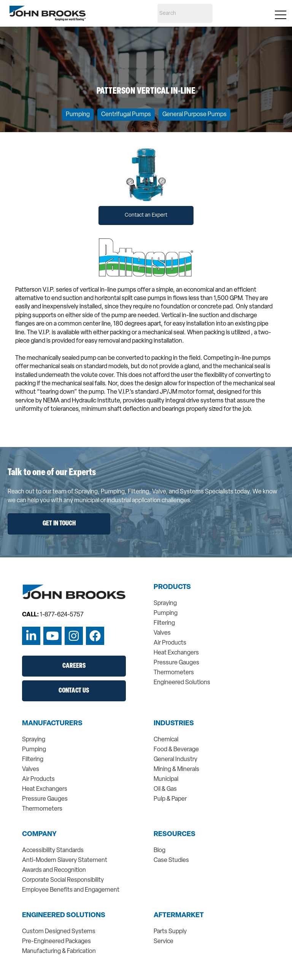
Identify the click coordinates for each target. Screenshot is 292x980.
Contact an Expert (146, 215)
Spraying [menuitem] (165, 603)
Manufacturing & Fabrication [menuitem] (59, 951)
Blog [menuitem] (159, 851)
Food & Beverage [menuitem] (176, 750)
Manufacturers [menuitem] (52, 724)
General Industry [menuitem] (175, 760)
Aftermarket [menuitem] (179, 916)
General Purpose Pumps (194, 115)
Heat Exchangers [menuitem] (176, 653)
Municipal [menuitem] (166, 779)
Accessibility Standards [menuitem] (53, 851)
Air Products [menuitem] (170, 643)
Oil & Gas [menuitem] (165, 789)
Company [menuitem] (39, 835)
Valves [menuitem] (162, 633)
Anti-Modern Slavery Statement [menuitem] (65, 860)
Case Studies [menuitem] (171, 860)
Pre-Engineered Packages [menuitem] (56, 942)
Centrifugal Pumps (126, 115)
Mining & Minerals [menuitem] (176, 769)
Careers (74, 666)
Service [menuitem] (163, 942)
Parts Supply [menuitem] (170, 932)
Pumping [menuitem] (166, 613)
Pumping (78, 115)
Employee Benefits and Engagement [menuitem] (71, 890)
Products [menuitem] (172, 587)
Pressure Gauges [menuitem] (176, 663)
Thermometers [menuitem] (174, 673)
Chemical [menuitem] (166, 740)
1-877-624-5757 (62, 615)
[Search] (185, 13)
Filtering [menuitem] (164, 623)
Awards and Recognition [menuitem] (54, 870)
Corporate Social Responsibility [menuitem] (63, 880)
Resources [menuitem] (175, 835)
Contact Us (74, 691)
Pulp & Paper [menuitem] (170, 799)
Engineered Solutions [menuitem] (182, 683)
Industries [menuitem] (174, 724)
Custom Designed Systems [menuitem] (59, 932)
